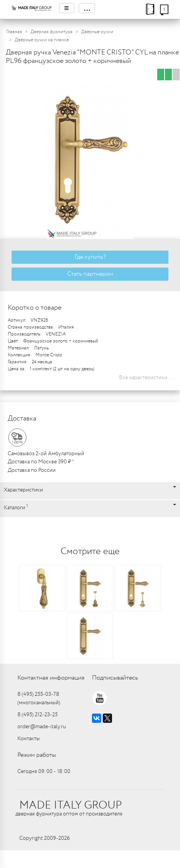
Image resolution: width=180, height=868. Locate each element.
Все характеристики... (146, 378)
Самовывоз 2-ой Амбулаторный (46, 454)
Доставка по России (32, 470)
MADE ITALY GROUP (70, 805)
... (87, 8)
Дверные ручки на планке (42, 40)
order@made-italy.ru (42, 727)
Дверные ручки (97, 32)
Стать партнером (90, 274)
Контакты (29, 739)
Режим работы (37, 755)
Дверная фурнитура (52, 32)
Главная (14, 32)
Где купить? (90, 257)
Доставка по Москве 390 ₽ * (41, 462)
